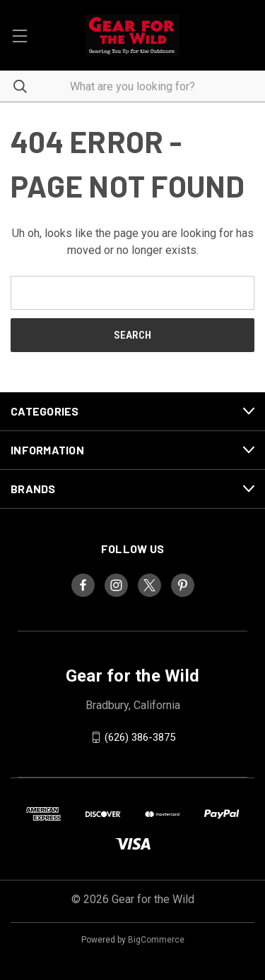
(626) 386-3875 (140, 737)
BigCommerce (156, 940)
